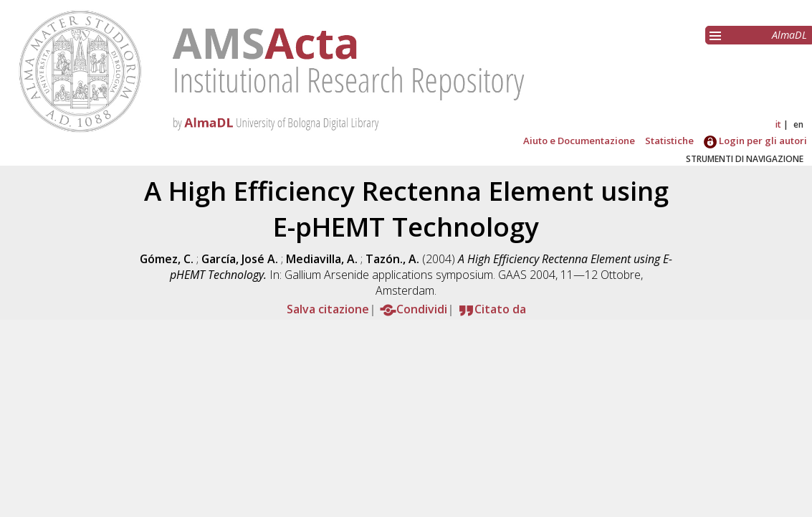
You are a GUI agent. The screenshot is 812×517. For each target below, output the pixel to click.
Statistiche (669, 141)
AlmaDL (789, 35)
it (778, 124)
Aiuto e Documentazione (579, 141)
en (798, 124)
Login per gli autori (755, 141)
